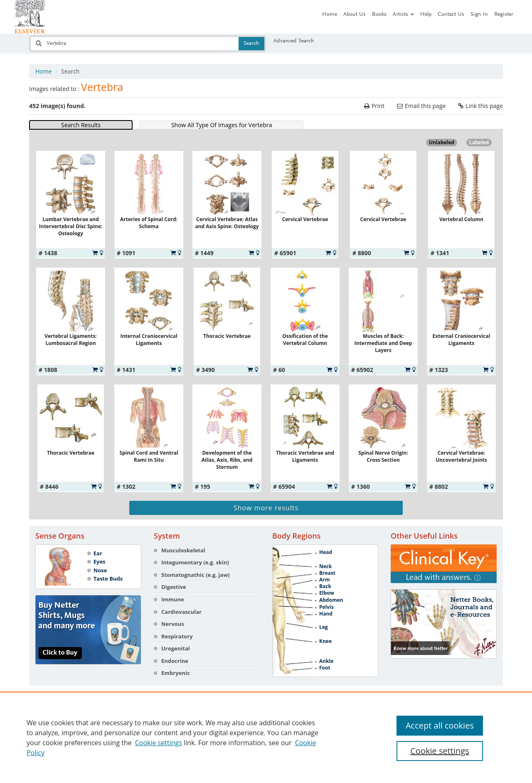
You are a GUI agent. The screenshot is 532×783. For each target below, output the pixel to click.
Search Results (81, 125)
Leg (324, 627)
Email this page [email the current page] (425, 106)
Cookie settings (159, 743)
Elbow (327, 593)
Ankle (326, 661)
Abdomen (331, 600)
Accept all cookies (440, 725)
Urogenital (176, 648)
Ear (98, 553)
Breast (327, 573)
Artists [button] (403, 15)
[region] (266, 737)
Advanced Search (294, 41)
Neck (325, 566)
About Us (355, 15)
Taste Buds (108, 579)
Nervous (173, 624)
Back (325, 586)
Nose (100, 570)
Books (379, 15)
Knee (325, 641)
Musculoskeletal (183, 550)
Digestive (174, 587)
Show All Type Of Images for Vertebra (222, 125)
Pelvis (326, 607)
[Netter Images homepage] (30, 17)
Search (251, 44)
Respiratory (177, 636)
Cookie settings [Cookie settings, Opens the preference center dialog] (440, 751)
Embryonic (176, 673)
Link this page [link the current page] (484, 106)
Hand (326, 614)
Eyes (100, 561)
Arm (325, 580)
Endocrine (175, 661)
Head (326, 552)
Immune (173, 599)
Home (330, 15)
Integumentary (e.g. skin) (195, 562)
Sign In (479, 15)
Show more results (266, 508)
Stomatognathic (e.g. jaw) (196, 575)
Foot (325, 668)
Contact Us (451, 15)
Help (426, 15)
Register (504, 15)
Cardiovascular (181, 612)
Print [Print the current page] (378, 106)
